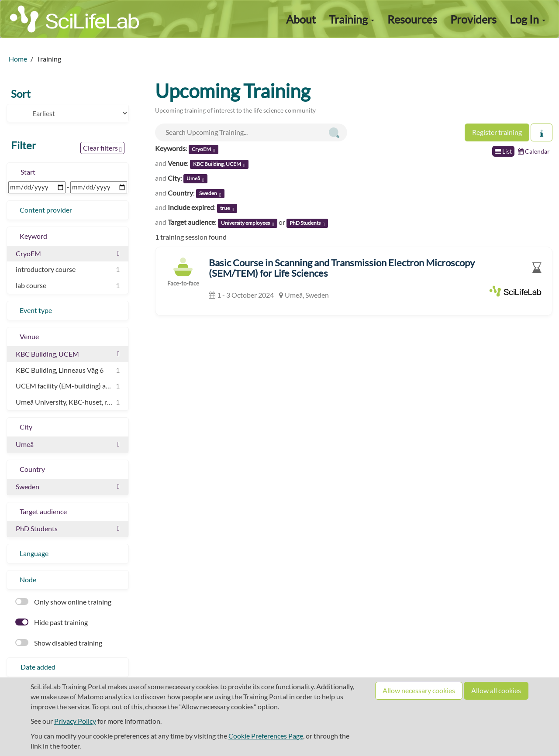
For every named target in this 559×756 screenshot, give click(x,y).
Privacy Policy (75, 721)
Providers (473, 19)
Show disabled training (59, 643)
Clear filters (102, 148)
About (301, 19)
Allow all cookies (496, 690)
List (503, 151)
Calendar (534, 151)
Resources (412, 19)
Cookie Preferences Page (266, 736)
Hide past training (52, 622)
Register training (497, 132)
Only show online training (63, 602)
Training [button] (352, 19)
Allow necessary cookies (419, 690)
